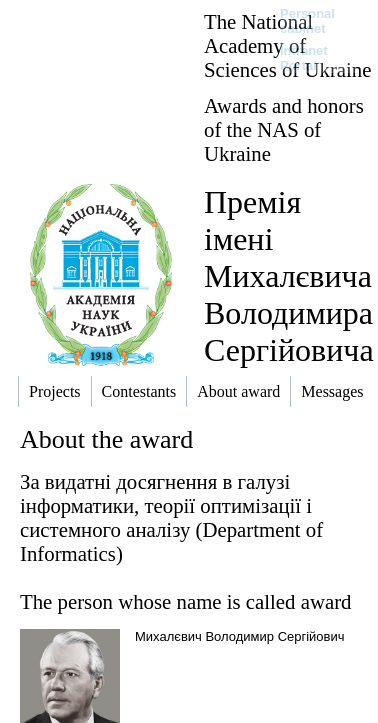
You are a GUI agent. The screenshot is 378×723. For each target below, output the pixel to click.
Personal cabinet (307, 21)
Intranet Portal (304, 58)
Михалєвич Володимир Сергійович (240, 636)
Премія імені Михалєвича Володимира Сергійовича (289, 276)
